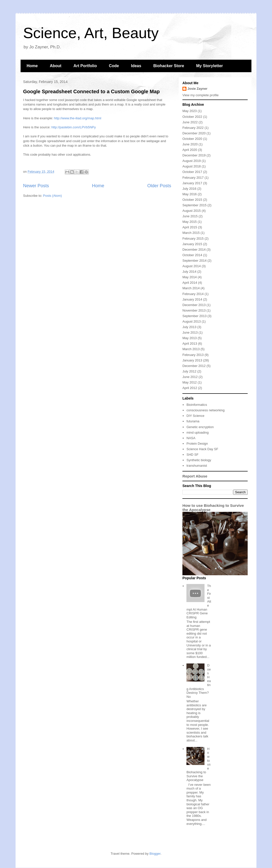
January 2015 (192, 244)
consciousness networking (206, 410)
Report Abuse (195, 476)
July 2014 (189, 272)
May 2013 (190, 338)
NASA (191, 438)
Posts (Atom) (53, 196)
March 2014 (191, 288)
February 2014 (193, 294)
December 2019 (194, 155)
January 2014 (192, 299)
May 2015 (190, 222)
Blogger (155, 854)
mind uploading (197, 432)
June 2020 (190, 144)
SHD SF (192, 455)
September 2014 (194, 261)
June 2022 (190, 122)
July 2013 (189, 327)
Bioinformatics (197, 405)
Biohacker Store (169, 66)
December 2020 (194, 133)
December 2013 (194, 305)
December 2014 (194, 250)
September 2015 (194, 205)
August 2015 (192, 211)
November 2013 (194, 310)
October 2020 (192, 139)
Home (32, 66)
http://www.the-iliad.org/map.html (78, 118)
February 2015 (193, 238)
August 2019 (192, 161)
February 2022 (193, 128)
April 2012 (190, 388)
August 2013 (192, 321)
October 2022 (192, 117)
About (55, 66)
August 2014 (192, 266)
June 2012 (190, 377)
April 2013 (190, 344)
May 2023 (190, 111)
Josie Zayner (197, 89)
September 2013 (194, 316)
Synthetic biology (199, 460)
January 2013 (192, 360)
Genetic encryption (200, 427)
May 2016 (190, 194)
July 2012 (189, 371)
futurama (193, 421)
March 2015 (191, 233)
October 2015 (192, 200)
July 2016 (189, 189)
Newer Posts (36, 186)
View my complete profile (200, 95)
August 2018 (192, 166)
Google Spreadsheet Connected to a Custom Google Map (91, 91)
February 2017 (193, 178)
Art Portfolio (85, 66)
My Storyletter (210, 66)
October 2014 (192, 255)
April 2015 (190, 227)
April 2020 (190, 150)
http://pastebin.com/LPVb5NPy (74, 127)
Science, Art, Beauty (91, 33)
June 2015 (190, 216)
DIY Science (195, 416)
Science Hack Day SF (202, 449)
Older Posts (159, 186)
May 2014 (190, 277)
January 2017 (192, 183)
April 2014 (190, 283)
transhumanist (197, 466)
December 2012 (194, 366)
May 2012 (190, 382)
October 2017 (192, 172)
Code (114, 66)
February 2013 (193, 355)
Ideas (136, 66)
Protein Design (197, 444)
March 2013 (191, 349)
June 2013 (190, 332)
